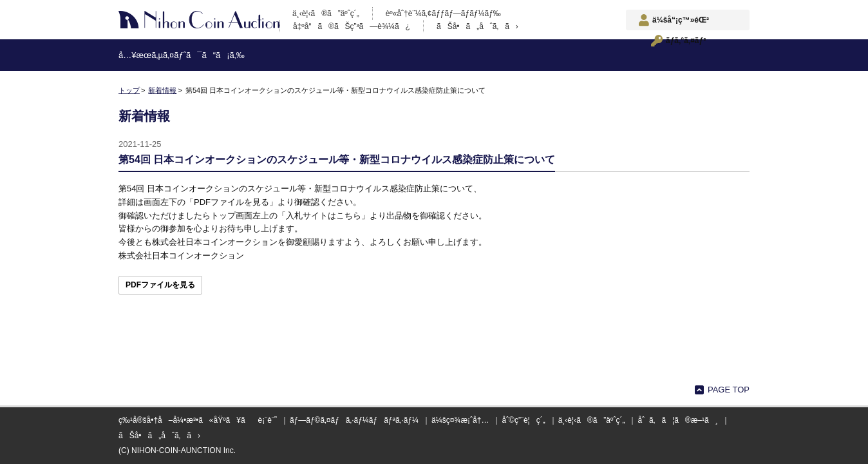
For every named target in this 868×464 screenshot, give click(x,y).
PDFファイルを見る (160, 285)
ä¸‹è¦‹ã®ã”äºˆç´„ (326, 14)
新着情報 (162, 90)
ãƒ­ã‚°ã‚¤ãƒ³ (686, 41)
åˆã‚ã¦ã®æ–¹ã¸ (677, 420)
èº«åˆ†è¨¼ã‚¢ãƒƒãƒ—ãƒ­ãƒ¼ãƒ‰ (443, 14)
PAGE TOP (729, 390)
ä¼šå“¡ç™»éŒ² (681, 20)
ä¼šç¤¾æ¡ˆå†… (460, 420)
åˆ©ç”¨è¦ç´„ (523, 420)
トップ (129, 90)
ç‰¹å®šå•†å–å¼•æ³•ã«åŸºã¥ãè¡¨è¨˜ (198, 420)
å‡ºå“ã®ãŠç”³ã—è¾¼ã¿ (352, 26)
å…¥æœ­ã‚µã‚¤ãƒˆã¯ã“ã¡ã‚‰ (182, 55)
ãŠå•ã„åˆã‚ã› (477, 26)
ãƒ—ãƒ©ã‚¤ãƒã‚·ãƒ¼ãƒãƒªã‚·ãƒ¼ (354, 420)
